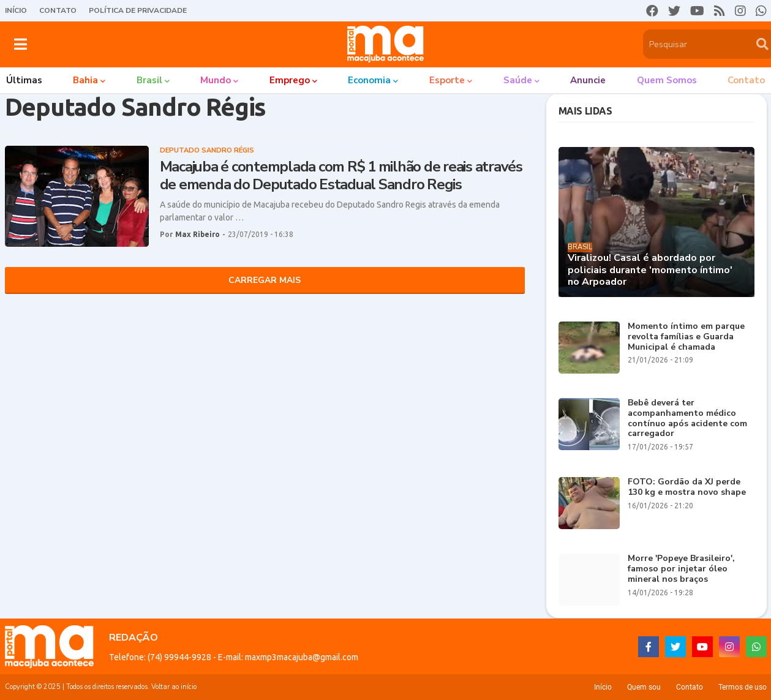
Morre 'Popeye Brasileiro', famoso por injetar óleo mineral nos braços (681, 569)
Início (16, 10)
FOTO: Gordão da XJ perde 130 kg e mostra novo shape (687, 487)
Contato (58, 10)
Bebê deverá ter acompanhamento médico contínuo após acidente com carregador (687, 419)
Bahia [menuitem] (85, 80)
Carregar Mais (265, 280)
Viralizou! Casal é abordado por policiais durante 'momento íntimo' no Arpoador (650, 270)
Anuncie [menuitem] (588, 80)
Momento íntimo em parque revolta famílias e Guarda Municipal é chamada (686, 337)
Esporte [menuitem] (447, 80)
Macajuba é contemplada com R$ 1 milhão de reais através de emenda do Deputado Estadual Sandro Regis (341, 176)
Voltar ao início (174, 687)
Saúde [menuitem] (518, 80)
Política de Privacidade (138, 10)
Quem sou (644, 687)
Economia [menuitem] (369, 80)
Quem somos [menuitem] (667, 80)
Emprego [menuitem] (290, 80)
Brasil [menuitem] (149, 80)
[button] (21, 44)
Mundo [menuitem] (216, 80)
